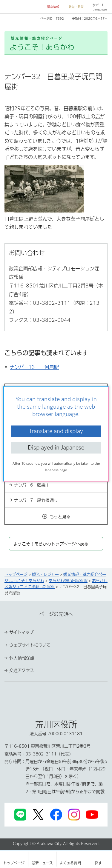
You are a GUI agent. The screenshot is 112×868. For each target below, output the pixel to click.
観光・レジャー (45, 574)
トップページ (16, 574)
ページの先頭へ (56, 614)
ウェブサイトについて (30, 645)
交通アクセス (22, 670)
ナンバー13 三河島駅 (34, 367)
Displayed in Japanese (56, 447)
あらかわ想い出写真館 (68, 581)
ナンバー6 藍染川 (32, 485)
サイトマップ (22, 632)
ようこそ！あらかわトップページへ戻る (51, 544)
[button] (51, 7)
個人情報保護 (22, 658)
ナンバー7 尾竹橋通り (36, 500)
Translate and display (56, 431)
